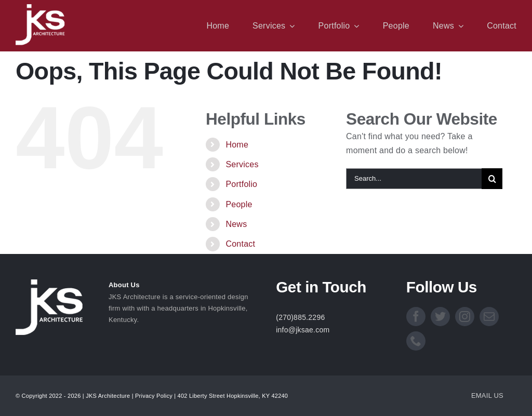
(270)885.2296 (300, 317)
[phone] (416, 341)
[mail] (489, 317)
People (239, 204)
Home (237, 145)
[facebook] (416, 317)
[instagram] (465, 317)
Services (242, 164)
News (236, 224)
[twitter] (440, 317)
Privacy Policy (154, 396)
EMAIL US (487, 395)
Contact (240, 244)
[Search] (492, 179)
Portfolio (241, 184)
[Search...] (414, 179)
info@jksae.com (303, 330)
